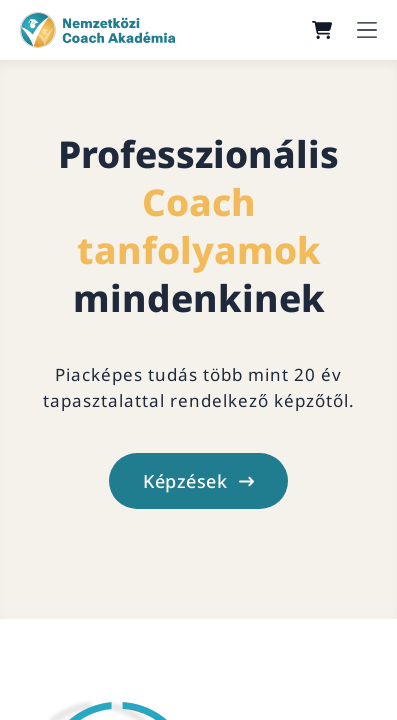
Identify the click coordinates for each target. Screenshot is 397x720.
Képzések (198, 481)
